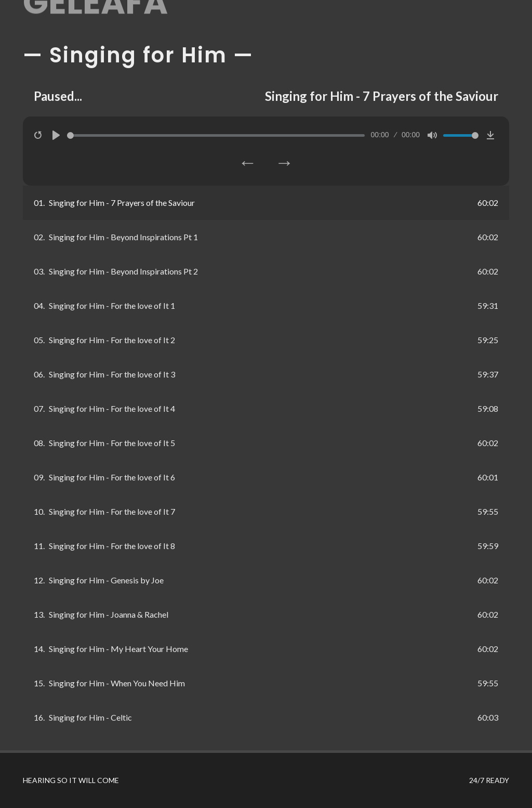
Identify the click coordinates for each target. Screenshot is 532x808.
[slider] (216, 135)
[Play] (56, 135)
